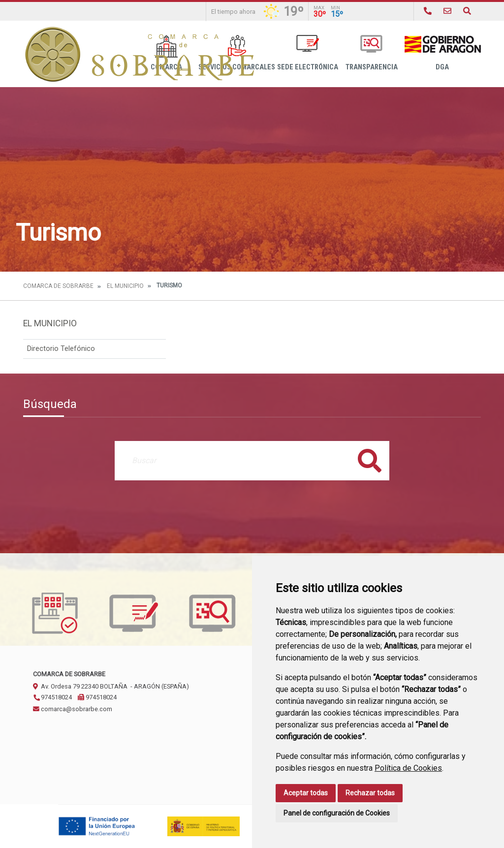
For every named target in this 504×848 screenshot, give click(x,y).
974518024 (52, 697)
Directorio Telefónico (61, 349)
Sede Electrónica (308, 53)
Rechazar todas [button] (370, 793)
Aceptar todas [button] (306, 793)
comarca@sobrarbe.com (73, 709)
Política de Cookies (408, 768)
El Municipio (125, 286)
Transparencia (372, 53)
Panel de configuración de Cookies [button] (337, 813)
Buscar (370, 460)
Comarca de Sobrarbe (58, 286)
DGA (442, 53)
